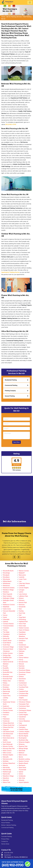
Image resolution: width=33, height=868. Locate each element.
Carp (20, 723)
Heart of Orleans (24, 630)
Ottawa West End (8, 723)
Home (3, 17)
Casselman (22, 717)
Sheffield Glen (7, 658)
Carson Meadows (24, 721)
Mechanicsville (8, 759)
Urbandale (6, 619)
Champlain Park (24, 704)
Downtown (22, 674)
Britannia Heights (24, 742)
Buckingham (23, 738)
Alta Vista (22, 778)
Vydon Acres (7, 609)
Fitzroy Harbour (24, 658)
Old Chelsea (7, 736)
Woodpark (6, 575)
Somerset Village (8, 647)
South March (7, 643)
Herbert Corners (24, 628)
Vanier (5, 617)
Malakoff (22, 573)
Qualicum (6, 706)
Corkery (21, 689)
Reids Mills (6, 689)
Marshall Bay (7, 770)
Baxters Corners (24, 761)
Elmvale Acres (23, 662)
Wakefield (6, 607)
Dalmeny (22, 681)
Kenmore (22, 605)
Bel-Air (21, 757)
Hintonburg (22, 619)
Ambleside (22, 776)
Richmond (6, 685)
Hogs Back (22, 617)
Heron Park (22, 624)
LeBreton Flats (23, 596)
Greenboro (22, 641)
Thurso (5, 630)
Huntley (21, 611)
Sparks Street (7, 641)
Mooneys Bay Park (9, 749)
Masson (5, 765)
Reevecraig (6, 691)
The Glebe (6, 632)
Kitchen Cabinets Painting (9, 825)
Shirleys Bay (7, 655)
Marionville (6, 774)
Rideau (5, 683)
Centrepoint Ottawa (25, 710)
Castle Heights (23, 715)
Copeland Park (23, 691)
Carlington (22, 727)
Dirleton (21, 677)
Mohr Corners (7, 751)
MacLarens (22, 575)
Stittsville (6, 636)
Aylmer (21, 772)
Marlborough (7, 772)
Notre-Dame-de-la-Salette (9, 739)
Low (20, 581)
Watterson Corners (9, 605)
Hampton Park (23, 638)
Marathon (6, 778)
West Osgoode (8, 594)
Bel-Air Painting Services (14, 17)
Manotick (6, 780)
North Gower (7, 742)
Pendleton (6, 713)
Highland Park (23, 622)
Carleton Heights (24, 732)
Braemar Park (23, 746)
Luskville (22, 577)
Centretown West (24, 706)
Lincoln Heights (24, 588)
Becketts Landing (24, 759)
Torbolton (6, 628)
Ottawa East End (8, 727)
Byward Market (24, 734)
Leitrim (21, 592)
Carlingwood (23, 725)
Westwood (6, 586)
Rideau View (7, 681)
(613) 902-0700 (13, 865)
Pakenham (6, 719)
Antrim (21, 774)
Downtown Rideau (25, 670)
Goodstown (23, 645)
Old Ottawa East (8, 734)
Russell (5, 666)
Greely (21, 643)
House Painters (6, 823)
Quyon (5, 700)
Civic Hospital (23, 700)
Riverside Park (7, 679)
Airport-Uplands (24, 782)
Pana (5, 717)
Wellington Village (9, 598)
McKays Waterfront (9, 763)
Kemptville (22, 607)
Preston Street (7, 708)
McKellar (6, 761)
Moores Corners (8, 746)
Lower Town (23, 579)
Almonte (22, 780)
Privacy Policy (5, 839)
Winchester (7, 579)
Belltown (22, 753)
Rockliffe (6, 668)
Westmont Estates (9, 588)
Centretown (23, 708)
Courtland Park (24, 687)
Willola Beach (7, 581)
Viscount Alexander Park (9, 612)
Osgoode (6, 729)
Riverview (6, 674)
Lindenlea (22, 586)
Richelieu (6, 687)
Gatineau (22, 651)
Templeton (6, 634)
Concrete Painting (7, 836)
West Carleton (7, 596)
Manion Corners (24, 571)
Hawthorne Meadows (22, 635)
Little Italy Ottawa (24, 583)
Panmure (6, 715)
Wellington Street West (8, 601)
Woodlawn (6, 577)
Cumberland (23, 683)
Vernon (5, 615)
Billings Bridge (23, 749)
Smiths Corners (8, 653)
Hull (20, 615)
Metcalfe (6, 757)
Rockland (6, 670)
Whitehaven (7, 583)
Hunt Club (22, 613)
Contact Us (5, 841)
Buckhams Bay (24, 740)
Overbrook (6, 721)
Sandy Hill (6, 660)
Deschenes (22, 679)
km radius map (16, 498)
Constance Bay (24, 693)
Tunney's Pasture (8, 624)
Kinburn (21, 598)
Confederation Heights (23, 697)
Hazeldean (22, 632)
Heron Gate (22, 626)
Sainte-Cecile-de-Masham (8, 663)
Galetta (21, 653)
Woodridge (6, 573)
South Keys (7, 645)
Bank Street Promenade (23, 769)
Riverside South (8, 677)
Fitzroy (21, 660)
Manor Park (7, 782)
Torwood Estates (8, 626)
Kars (20, 609)
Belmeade (22, 751)
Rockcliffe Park (8, 672)
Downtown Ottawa (25, 672)
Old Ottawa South (8, 732)
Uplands (6, 622)
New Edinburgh (8, 744)
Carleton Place (23, 729)
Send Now (16, 442)
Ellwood (21, 664)
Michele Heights (8, 755)
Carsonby (22, 719)
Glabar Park (23, 649)
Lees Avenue (23, 594)
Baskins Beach (23, 763)
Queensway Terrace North (9, 703)
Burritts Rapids (24, 736)
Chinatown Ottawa (25, 702)
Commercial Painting (7, 828)
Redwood (6, 693)
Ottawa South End (9, 725)
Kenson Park (23, 603)
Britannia (22, 744)
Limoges (22, 590)
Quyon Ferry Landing (7, 697)
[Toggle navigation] (30, 2)
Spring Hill (6, 638)
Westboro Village (8, 590)
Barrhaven (22, 765)
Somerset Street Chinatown (8, 650)
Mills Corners (7, 753)
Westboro (6, 592)
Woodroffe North (8, 571)
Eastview (22, 666)
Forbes (21, 655)
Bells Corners (23, 755)
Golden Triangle (24, 647)
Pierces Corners (8, 710)
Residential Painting (7, 820)
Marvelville (6, 768)
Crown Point (23, 685)
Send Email (7, 855)
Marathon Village (8, 776)
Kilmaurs (22, 600)
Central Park (23, 713)
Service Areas (5, 844)
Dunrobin (22, 668)
